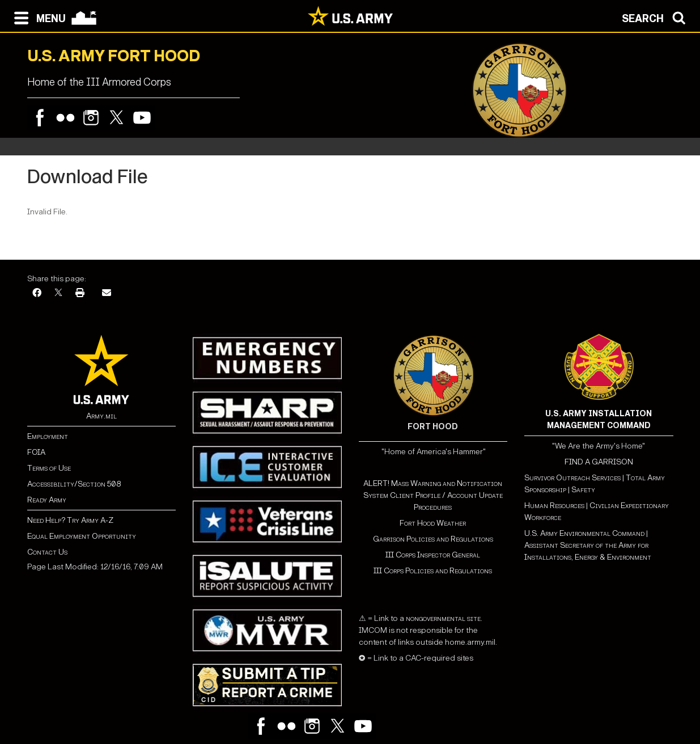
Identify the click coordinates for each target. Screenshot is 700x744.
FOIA (36, 452)
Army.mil (101, 416)
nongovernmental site (442, 618)
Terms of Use (49, 468)
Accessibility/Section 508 (74, 484)
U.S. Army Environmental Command (584, 533)
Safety (583, 490)
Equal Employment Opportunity (82, 536)
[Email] (107, 293)
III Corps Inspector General (433, 555)
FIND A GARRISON (599, 462)
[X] (58, 293)
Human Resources (554, 506)
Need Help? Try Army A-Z (70, 520)
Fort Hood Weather (433, 523)
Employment (48, 436)
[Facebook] (37, 293)
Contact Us (47, 552)
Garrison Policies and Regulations (433, 539)
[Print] (80, 293)
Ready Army (47, 500)
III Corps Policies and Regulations (433, 571)
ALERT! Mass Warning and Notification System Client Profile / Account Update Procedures (433, 495)
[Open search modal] (657, 17)
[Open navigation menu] (37, 17)
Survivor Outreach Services (572, 478)
